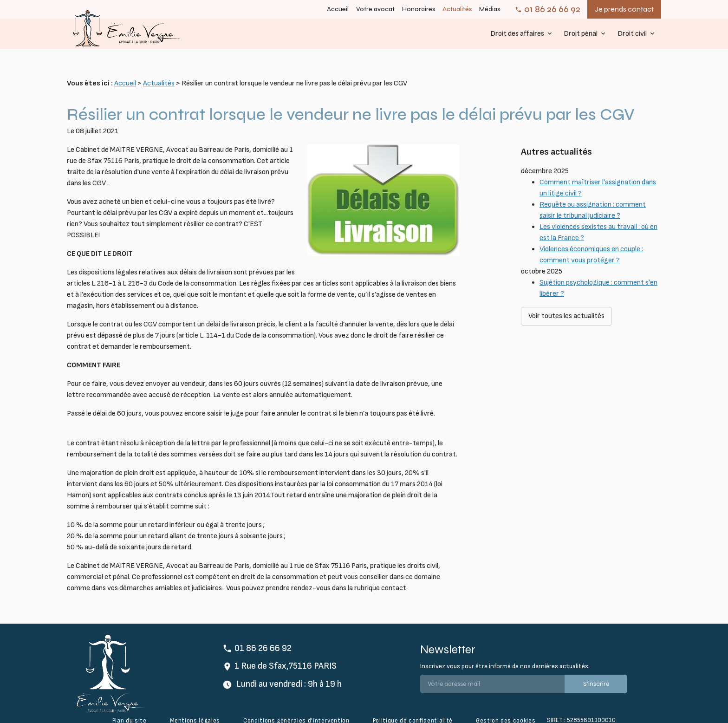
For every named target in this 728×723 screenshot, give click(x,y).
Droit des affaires (517, 34)
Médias (490, 9)
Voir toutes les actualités (566, 282)
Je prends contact (624, 9)
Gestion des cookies (506, 706)
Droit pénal (581, 34)
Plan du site (130, 706)
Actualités (457, 9)
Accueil (338, 9)
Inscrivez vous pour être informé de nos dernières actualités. (505, 652)
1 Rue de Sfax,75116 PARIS (286, 652)
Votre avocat (375, 9)
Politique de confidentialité (413, 706)
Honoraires (419, 9)
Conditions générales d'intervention (296, 706)
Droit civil (632, 34)
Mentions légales (195, 706)
